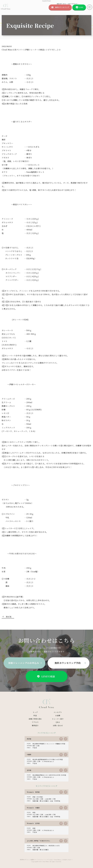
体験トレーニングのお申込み (24, 663)
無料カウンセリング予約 (68, 663)
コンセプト (58, 712)
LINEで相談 (46, 676)
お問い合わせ (58, 725)
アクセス (35, 722)
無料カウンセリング (62, 7)
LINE (81, 7)
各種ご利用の (35, 719)
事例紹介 (35, 725)
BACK (9, 617)
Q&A (58, 722)
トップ (35, 712)
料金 (35, 715)
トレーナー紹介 (58, 719)
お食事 (58, 715)
